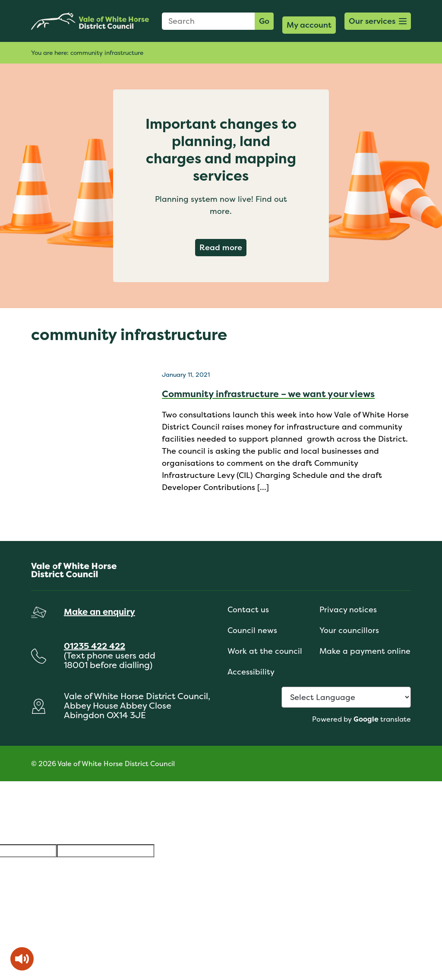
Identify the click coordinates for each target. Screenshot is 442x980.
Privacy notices (348, 609)
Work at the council (265, 651)
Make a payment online (365, 651)
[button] (378, 21)
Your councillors (349, 630)
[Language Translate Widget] (346, 697)
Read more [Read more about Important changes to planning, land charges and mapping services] (223, 247)
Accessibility (251, 672)
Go (264, 21)
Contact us (248, 609)
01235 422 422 (95, 646)
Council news (252, 630)
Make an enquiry (99, 612)
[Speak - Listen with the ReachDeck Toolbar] (22, 959)
